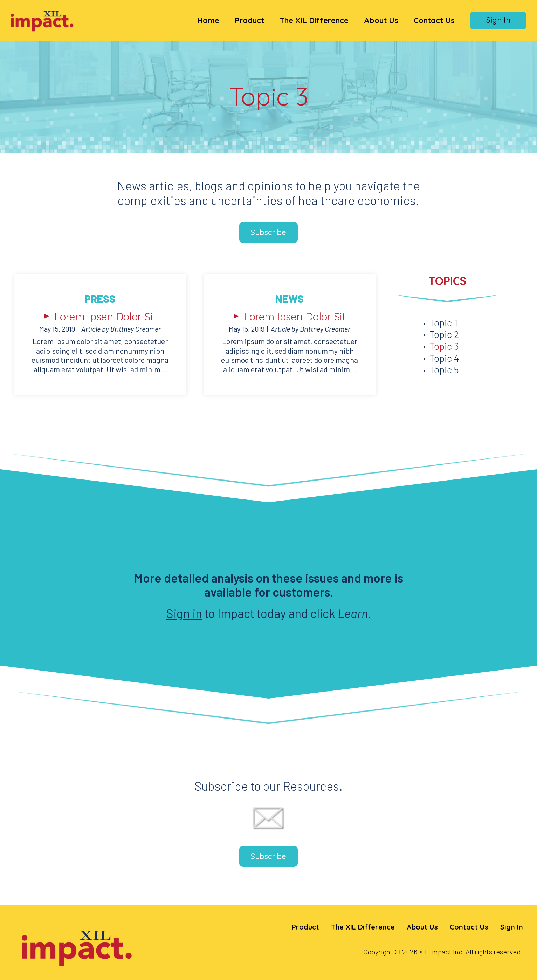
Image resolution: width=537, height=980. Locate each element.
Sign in (184, 613)
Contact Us (434, 20)
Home (208, 20)
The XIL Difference (314, 20)
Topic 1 (443, 322)
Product (249, 20)
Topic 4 (444, 358)
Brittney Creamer (136, 329)
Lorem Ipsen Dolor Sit (105, 317)
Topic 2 (444, 334)
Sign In (498, 20)
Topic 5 (444, 369)
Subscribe (268, 232)
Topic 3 (444, 346)
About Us (381, 20)
